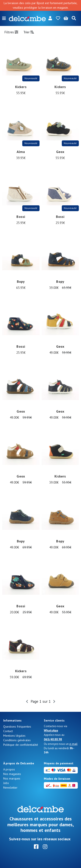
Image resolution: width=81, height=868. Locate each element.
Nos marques (12, 778)
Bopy (21, 281)
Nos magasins (12, 774)
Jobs (6, 783)
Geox (60, 152)
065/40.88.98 (53, 739)
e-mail (73, 744)
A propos (9, 769)
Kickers (21, 87)
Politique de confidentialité (21, 745)
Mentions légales (14, 736)
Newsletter (10, 788)
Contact (8, 731)
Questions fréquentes (17, 727)
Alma (21, 152)
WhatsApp (51, 730)
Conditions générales (17, 740)
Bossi (21, 217)
